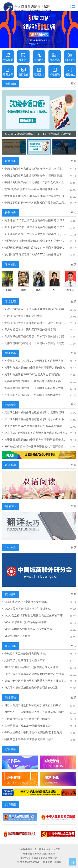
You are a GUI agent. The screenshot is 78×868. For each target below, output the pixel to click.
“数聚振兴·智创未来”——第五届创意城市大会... (31, 189)
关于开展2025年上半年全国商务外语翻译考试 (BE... (34, 234)
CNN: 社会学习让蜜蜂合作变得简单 (24, 602)
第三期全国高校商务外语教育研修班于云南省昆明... (34, 412)
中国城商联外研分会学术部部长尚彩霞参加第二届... (34, 203)
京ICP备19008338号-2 (28, 862)
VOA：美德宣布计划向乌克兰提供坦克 (26, 609)
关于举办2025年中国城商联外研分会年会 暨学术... (33, 426)
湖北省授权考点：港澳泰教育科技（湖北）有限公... (34, 323)
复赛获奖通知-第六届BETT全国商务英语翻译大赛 (33, 388)
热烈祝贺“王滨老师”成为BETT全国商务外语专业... (33, 241)
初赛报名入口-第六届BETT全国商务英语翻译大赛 (33, 361)
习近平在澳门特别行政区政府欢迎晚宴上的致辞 (31, 705)
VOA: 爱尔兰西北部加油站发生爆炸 (24, 622)
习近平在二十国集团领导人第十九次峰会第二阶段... (34, 712)
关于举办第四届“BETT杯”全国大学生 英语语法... (32, 374)
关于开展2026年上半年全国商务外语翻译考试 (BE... (34, 220)
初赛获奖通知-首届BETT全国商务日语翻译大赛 (31, 381)
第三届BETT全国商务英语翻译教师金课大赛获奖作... (35, 433)
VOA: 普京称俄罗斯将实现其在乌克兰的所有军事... (33, 616)
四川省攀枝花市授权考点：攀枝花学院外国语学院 (33, 336)
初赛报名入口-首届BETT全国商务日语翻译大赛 (31, 395)
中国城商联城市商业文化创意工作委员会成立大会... (34, 182)
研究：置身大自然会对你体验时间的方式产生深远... (34, 674)
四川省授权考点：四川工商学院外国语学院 (29, 329)
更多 (74, 84)
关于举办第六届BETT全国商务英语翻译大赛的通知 (33, 368)
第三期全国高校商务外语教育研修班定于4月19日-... (34, 419)
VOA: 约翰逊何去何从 (16, 636)
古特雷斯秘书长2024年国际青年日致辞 (26, 726)
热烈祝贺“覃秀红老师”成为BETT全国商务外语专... (33, 254)
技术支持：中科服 (52, 862)
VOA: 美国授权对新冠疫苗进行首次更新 (27, 629)
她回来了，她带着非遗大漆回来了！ (25, 660)
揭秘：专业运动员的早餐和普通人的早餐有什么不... (34, 681)
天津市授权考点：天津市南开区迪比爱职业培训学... (34, 309)
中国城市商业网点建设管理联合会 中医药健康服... (33, 176)
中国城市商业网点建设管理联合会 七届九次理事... (33, 169)
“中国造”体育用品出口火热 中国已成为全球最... (31, 667)
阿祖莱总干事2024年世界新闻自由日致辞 (28, 739)
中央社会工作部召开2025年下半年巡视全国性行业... (34, 196)
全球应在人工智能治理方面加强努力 (25, 654)
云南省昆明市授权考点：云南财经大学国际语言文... (34, 343)
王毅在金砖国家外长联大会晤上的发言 (26, 719)
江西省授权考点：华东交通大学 (22, 316)
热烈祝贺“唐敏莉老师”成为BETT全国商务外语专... (33, 248)
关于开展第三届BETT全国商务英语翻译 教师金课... (34, 440)
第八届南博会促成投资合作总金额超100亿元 (30, 688)
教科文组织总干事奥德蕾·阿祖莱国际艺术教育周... (33, 732)
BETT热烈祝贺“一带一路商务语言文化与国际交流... (34, 446)
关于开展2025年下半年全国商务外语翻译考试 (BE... (34, 227)
